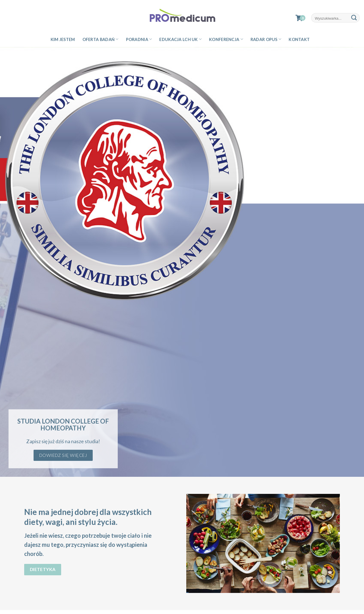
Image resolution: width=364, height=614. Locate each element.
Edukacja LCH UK (180, 39)
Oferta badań (101, 39)
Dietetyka (43, 569)
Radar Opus (266, 39)
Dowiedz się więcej (63, 455)
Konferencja (226, 39)
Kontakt (299, 39)
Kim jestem (63, 39)
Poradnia (139, 39)
